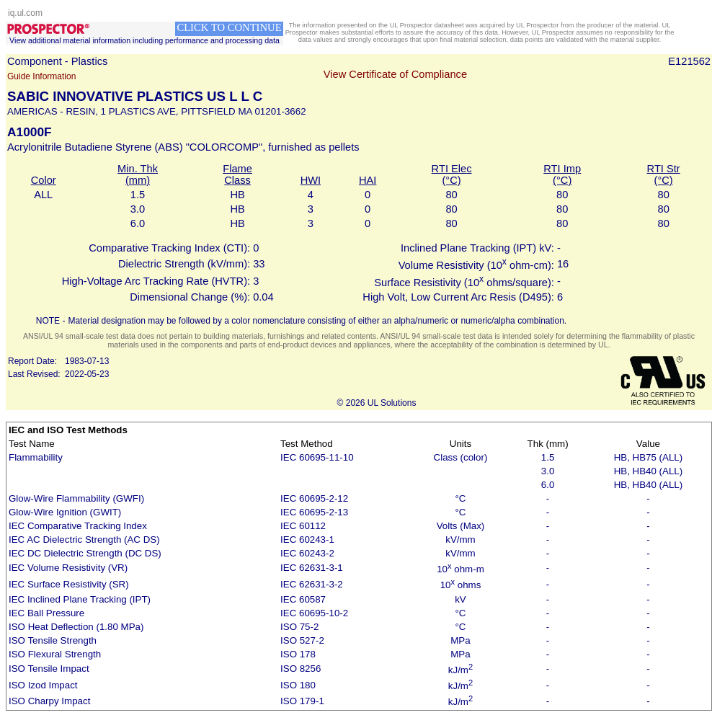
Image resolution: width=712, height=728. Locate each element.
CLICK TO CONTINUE (229, 27)
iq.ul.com (25, 13)
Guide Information (41, 76)
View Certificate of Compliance (395, 74)
